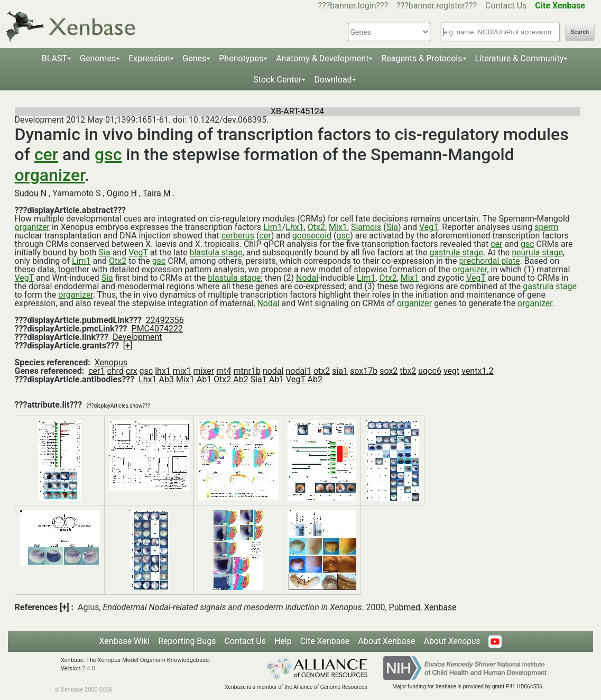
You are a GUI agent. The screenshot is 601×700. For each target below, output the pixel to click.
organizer (50, 175)
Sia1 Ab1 (267, 379)
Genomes (98, 58)
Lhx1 (294, 227)
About (452, 641)
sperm (546, 227)
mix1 (182, 371)
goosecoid (312, 236)
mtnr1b (247, 371)
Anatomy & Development (322, 58)
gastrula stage (456, 252)
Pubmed (405, 607)
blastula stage (216, 252)
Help (283, 641)
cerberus (238, 236)
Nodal (307, 278)
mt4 (224, 371)
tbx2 (408, 371)
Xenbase (440, 607)
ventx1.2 (477, 371)
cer (46, 154)
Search (580, 32)
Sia (392, 227)
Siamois (366, 227)
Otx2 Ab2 (231, 379)
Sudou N (31, 193)
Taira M (157, 193)
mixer (204, 371)
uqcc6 (430, 371)
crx (132, 371)
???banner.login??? (353, 6)
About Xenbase (386, 641)
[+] (128, 346)
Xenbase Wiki (125, 641)
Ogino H (122, 193)
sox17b (364, 371)
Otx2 (316, 227)
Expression (149, 58)
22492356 (165, 320)
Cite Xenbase (325, 641)
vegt (451, 371)
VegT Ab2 (304, 379)
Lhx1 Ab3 (156, 379)
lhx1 (163, 371)
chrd (115, 371)
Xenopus (111, 362)
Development (137, 337)
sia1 (340, 371)
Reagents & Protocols (422, 58)
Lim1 (273, 227)
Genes (194, 58)
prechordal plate (489, 261)
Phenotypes (241, 58)
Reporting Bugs (187, 641)
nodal (273, 371)
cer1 (96, 371)
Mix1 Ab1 (194, 379)
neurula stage (537, 252)
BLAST (54, 58)
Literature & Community (520, 58)
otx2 (322, 371)
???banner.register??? (437, 6)
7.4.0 (89, 669)
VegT (428, 227)
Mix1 (338, 227)
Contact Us (506, 6)
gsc (108, 154)
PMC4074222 (157, 329)
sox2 (389, 371)
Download (333, 80)
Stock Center (277, 80)
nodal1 (298, 371)
